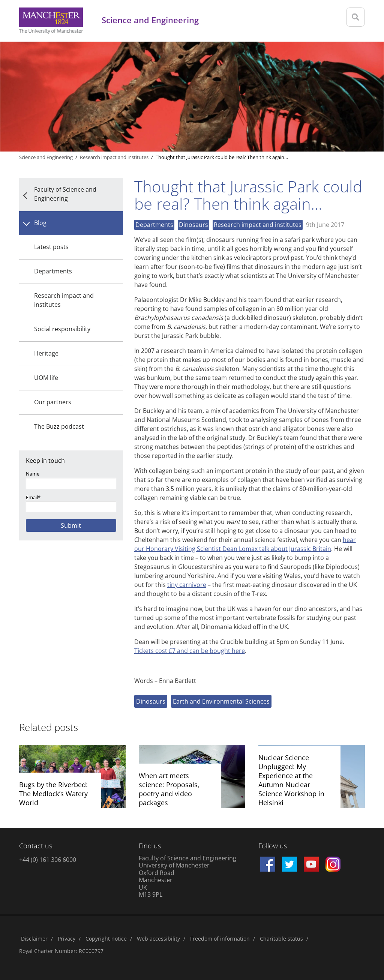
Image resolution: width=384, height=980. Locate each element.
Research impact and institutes (64, 300)
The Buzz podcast (59, 426)
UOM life (46, 378)
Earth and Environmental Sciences (221, 701)
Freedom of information (220, 939)
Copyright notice (106, 939)
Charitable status (281, 939)
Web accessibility (158, 939)
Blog (40, 223)
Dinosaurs (193, 225)
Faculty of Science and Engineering (65, 194)
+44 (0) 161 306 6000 (48, 860)
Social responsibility (62, 329)
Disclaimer (34, 939)
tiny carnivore (187, 585)
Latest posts (51, 247)
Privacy (67, 939)
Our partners (53, 402)
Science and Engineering (46, 157)
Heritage (46, 353)
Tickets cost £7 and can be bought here (190, 651)
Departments (53, 271)
